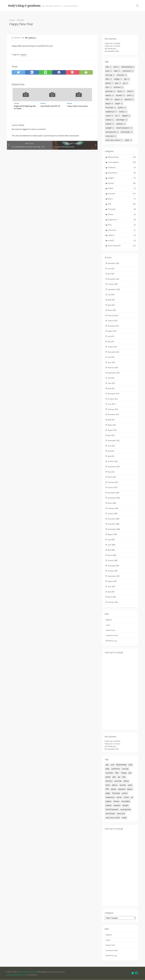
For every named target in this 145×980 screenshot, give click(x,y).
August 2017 (112, 331)
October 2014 (113, 399)
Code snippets (122, 162)
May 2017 (111, 342)
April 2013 (111, 420)
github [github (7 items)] (109, 83)
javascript (122, 194)
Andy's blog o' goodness (27, 972)
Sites (122, 225)
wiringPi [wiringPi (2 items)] (110, 128)
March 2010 (112, 477)
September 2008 (114, 529)
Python (122, 214)
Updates (122, 235)
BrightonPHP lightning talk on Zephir (25, 108)
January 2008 (112, 560)
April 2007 (111, 592)
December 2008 (113, 519)
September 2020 (114, 289)
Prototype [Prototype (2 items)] (111, 107)
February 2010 (113, 482)
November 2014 (113, 394)
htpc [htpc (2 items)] (109, 87)
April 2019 (111, 305)
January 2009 (112, 514)
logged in (26, 130)
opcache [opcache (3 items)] (120, 95)
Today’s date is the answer (77, 107)
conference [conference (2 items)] (128, 71)
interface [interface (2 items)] (119, 87)
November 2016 (113, 352)
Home (12, 20)
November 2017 (113, 326)
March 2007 (112, 597)
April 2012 (111, 435)
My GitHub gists (111, 49)
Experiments (122, 173)
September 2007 (114, 576)
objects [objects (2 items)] (110, 95)
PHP (122, 204)
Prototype (122, 209)
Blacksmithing (122, 157)
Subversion (122, 230)
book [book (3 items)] (109, 71)
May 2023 (111, 274)
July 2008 (111, 540)
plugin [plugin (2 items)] (119, 103)
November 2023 (113, 263)
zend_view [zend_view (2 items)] (111, 136)
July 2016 (111, 357)
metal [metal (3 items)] (131, 91)
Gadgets (122, 178)
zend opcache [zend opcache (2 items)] (112, 132)
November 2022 (113, 279)
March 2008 (112, 555)
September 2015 (114, 373)
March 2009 (112, 503)
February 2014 (113, 409)
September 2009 (114, 498)
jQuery (122, 199)
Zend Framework (122, 246)
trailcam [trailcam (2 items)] (110, 120)
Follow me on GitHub (112, 43)
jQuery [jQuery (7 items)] (121, 91)
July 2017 (111, 336)
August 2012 (112, 430)
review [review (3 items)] (109, 116)
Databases (122, 168)
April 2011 (111, 456)
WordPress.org (111, 641)
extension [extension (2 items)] (122, 75)
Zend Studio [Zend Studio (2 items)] (127, 132)
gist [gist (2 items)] (127, 79)
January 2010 (112, 487)
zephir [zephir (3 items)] (128, 140)
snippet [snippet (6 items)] (126, 116)
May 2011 (111, 451)
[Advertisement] (120, 692)
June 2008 (111, 545)
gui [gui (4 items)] (126, 83)
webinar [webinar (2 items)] (110, 124)
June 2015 (111, 383)
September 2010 (114, 467)
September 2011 (114, 441)
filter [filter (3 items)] (109, 79)
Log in (108, 625)
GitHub (122, 188)
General (20, 20)
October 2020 (113, 284)
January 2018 (112, 321)
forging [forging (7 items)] (118, 79)
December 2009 (113, 493)
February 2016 (113, 368)
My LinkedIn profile (112, 51)
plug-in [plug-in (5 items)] (109, 103)
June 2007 (111, 587)
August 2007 (112, 581)
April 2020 (111, 300)
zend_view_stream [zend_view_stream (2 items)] (114, 140)
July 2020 (111, 295)
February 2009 (113, 508)
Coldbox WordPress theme (17, 975)
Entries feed (110, 630)
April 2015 (111, 388)
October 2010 (113, 461)
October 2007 (113, 571)
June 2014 (111, 404)
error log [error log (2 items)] (110, 75)
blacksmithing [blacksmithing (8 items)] (128, 67)
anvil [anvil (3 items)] (116, 67)
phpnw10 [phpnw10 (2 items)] (129, 99)
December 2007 (113, 566)
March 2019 (112, 310)
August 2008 (112, 534)
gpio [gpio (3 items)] (118, 83)
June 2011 (111, 446)
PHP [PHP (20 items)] (109, 99)
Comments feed (112, 636)
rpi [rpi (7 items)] (118, 116)
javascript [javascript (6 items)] (110, 91)
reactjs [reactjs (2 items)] (123, 111)
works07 (122, 240)
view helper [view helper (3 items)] (122, 120)
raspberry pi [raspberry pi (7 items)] (111, 111)
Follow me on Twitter (113, 46)
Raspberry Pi (122, 220)
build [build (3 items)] (117, 71)
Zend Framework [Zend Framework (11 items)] (124, 128)
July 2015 (111, 378)
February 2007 (113, 602)
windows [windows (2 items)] (121, 124)
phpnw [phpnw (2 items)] (118, 99)
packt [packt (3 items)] (130, 95)
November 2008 (113, 524)
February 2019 (113, 315)
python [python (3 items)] (122, 107)
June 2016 (111, 362)
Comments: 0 (32, 38)
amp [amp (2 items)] (108, 67)
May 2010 (111, 472)
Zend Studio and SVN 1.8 (50, 107)
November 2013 (113, 415)
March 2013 (112, 425)
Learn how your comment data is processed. (61, 136)
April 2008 (111, 550)
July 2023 (111, 269)
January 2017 (112, 347)
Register (109, 620)
